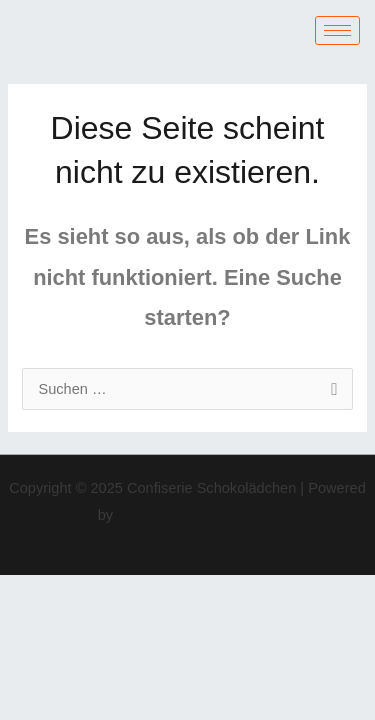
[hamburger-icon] (337, 30)
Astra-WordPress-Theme (196, 515)
